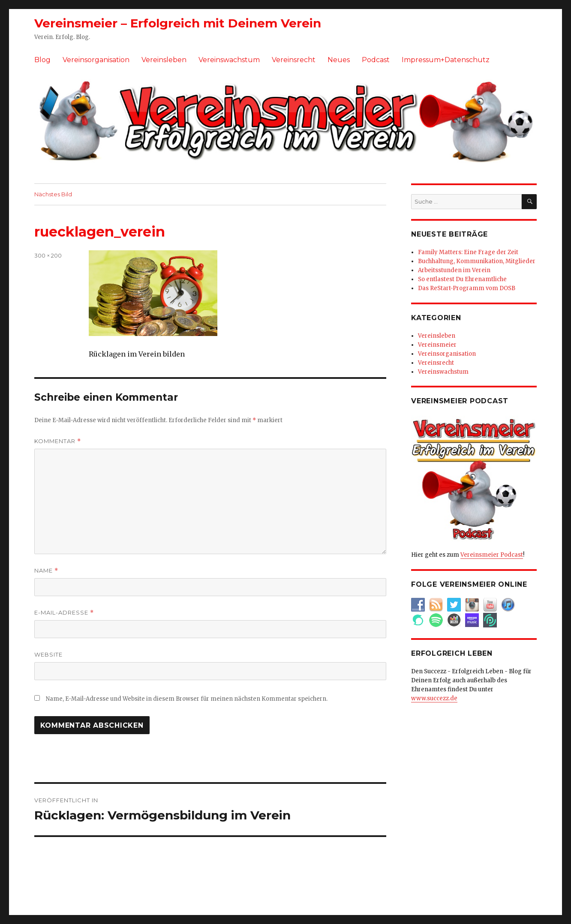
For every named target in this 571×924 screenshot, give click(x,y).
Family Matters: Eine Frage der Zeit (468, 252)
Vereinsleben (164, 60)
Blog (42, 60)
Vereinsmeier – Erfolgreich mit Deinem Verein (178, 23)
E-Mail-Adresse (64, 613)
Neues (339, 60)
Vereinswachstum (229, 60)
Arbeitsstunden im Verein (454, 270)
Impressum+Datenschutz (446, 60)
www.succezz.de (434, 698)
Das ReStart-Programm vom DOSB (467, 288)
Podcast (376, 60)
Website (48, 654)
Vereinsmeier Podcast (492, 555)
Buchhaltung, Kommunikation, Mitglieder (477, 261)
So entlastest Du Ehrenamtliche (462, 279)
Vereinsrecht (294, 60)
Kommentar (58, 441)
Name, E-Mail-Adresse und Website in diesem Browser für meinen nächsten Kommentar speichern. (187, 699)
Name (46, 571)
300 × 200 (48, 255)
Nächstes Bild (53, 194)
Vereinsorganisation (96, 60)
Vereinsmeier (437, 345)
